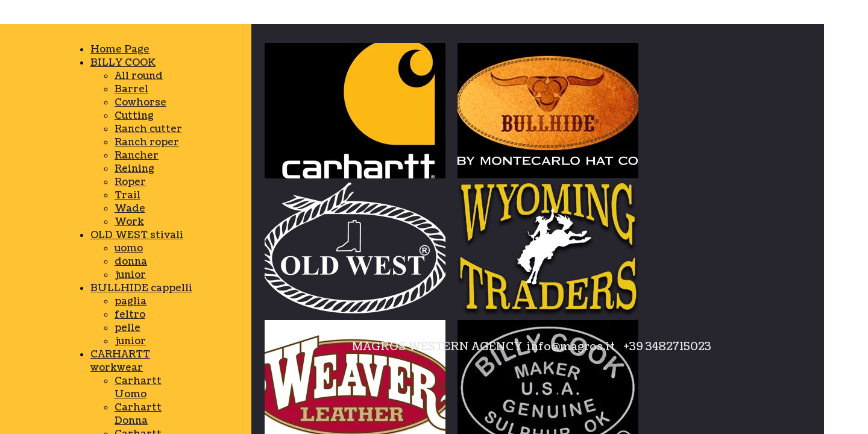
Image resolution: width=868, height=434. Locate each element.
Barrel (131, 89)
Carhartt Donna (138, 414)
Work (129, 222)
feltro (130, 315)
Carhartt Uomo (138, 388)
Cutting (134, 116)
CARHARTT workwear (120, 361)
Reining (134, 169)
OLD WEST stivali (137, 235)
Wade (130, 209)
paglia (131, 301)
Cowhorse (140, 102)
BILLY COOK (123, 63)
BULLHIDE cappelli (141, 288)
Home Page (120, 49)
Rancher (137, 156)
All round (139, 76)
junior (130, 275)
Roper (130, 182)
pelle (127, 328)
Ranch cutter (148, 129)
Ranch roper (147, 142)
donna (131, 262)
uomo (129, 248)
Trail (127, 195)
